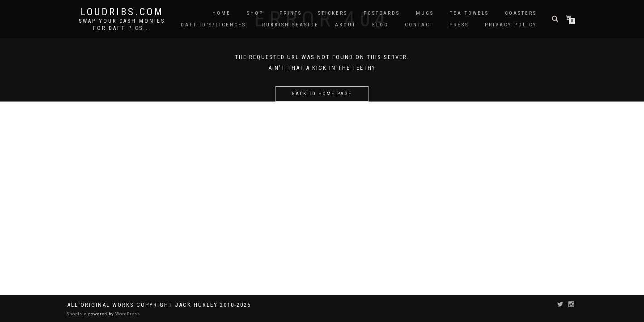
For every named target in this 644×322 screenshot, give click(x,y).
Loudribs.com (122, 12)
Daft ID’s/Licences (213, 25)
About (345, 25)
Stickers (333, 13)
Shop (255, 13)
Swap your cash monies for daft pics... (122, 25)
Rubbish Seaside (290, 25)
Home (222, 13)
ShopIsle (78, 314)
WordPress (127, 314)
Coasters (521, 13)
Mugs (425, 13)
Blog (380, 25)
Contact (419, 25)
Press (459, 25)
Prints (291, 13)
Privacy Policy (511, 25)
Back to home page (322, 94)
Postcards (382, 13)
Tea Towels (469, 13)
